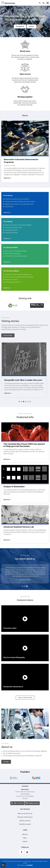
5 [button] (28, 402)
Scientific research (25, 824)
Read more (7, 178)
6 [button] (30, 402)
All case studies (8, 335)
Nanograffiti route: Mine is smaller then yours (24, 380)
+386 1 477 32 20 (17, 803)
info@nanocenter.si (32, 803)
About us (25, 834)
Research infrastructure (25, 817)
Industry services (25, 821)
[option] (13, 306)
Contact (25, 841)
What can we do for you (25, 813)
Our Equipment (20, 26)
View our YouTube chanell (25, 698)
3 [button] (24, 402)
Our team (6, 762)
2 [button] (21, 402)
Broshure (31, 26)
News (25, 838)
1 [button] (19, 402)
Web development (25, 865)
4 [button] (26, 402)
